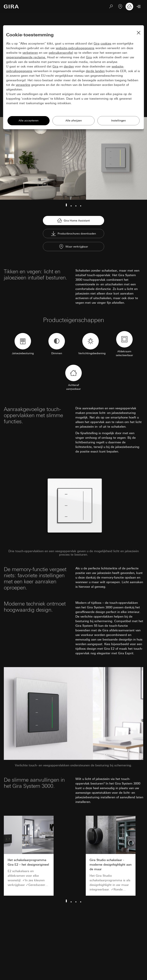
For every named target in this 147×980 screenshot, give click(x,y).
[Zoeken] (111, 7)
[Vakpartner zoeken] (120, 7)
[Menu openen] (139, 7)
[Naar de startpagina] (11, 7)
